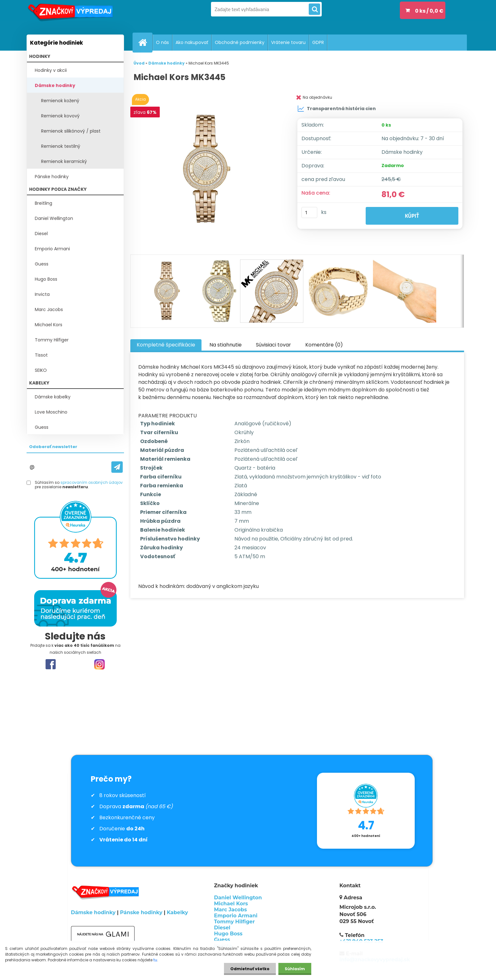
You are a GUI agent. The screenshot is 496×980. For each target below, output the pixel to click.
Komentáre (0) (324, 345)
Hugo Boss (46, 279)
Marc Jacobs (49, 309)
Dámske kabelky (53, 397)
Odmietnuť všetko (250, 969)
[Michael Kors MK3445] (208, 169)
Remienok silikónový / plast (71, 131)
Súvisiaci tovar (273, 345)
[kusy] (309, 212)
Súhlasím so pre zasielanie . (79, 485)
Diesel (41, 234)
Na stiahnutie (226, 345)
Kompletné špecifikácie (166, 345)
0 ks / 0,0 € (429, 11)
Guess (42, 264)
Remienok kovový (60, 116)
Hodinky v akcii (51, 70)
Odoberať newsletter (53, 447)
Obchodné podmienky (240, 42)
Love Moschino (51, 412)
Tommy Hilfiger (52, 340)
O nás (162, 42)
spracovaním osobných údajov (92, 482)
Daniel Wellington (54, 218)
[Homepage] (145, 42)
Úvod (139, 63)
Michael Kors (49, 325)
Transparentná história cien (337, 109)
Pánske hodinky (52, 177)
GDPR (318, 42)
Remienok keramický (64, 161)
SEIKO (41, 370)
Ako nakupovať (192, 42)
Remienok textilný (61, 146)
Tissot (41, 355)
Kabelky (177, 912)
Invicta (42, 294)
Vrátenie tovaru (288, 42)
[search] (314, 9)
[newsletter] (117, 467)
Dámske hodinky (55, 85)
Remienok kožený (60, 101)
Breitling (43, 203)
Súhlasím (295, 969)
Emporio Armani (52, 249)
